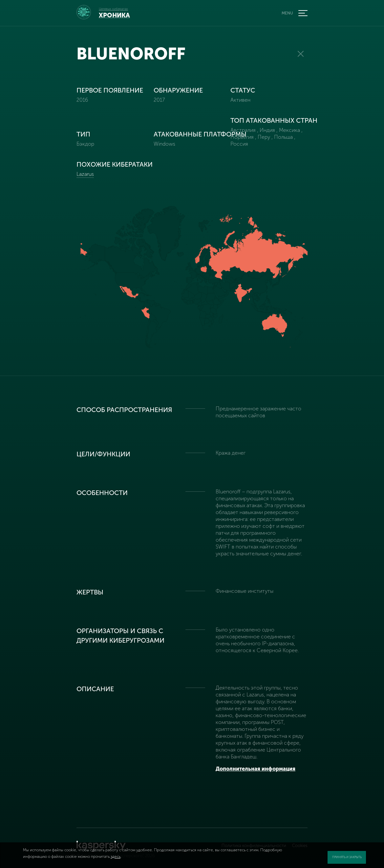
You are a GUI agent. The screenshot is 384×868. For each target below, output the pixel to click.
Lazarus (85, 174)
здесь (116, 857)
